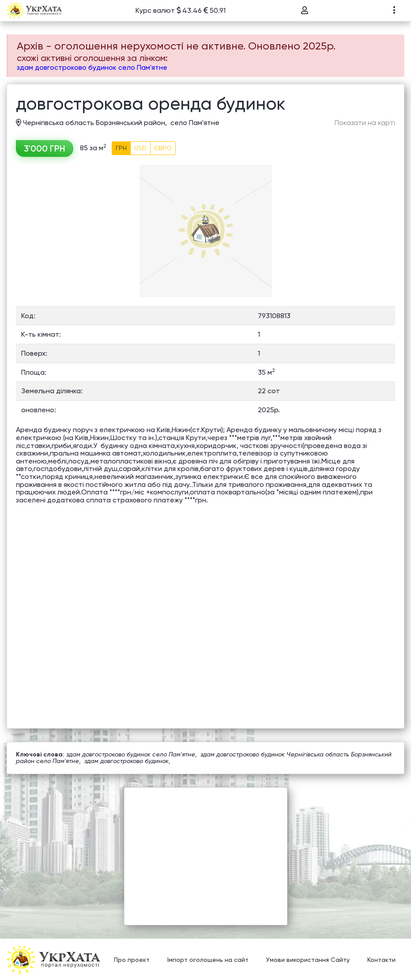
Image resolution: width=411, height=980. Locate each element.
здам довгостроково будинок (126, 761)
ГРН (121, 148)
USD (140, 148)
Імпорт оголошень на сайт (208, 960)
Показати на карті (365, 123)
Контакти (381, 960)
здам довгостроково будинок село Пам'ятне (92, 67)
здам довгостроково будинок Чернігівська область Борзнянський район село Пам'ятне (204, 758)
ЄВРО (163, 148)
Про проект (132, 960)
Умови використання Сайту (308, 960)
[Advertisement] (206, 850)
